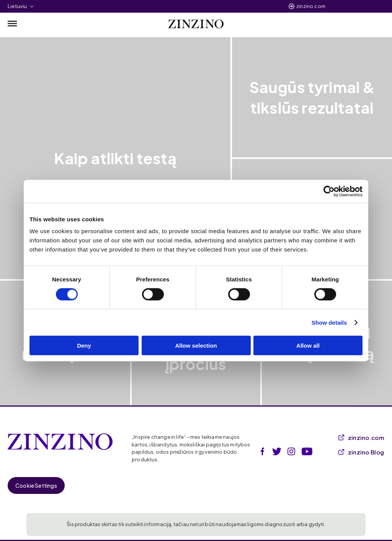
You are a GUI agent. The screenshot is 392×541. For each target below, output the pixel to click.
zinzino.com (311, 6)
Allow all (308, 346)
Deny (84, 346)
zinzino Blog (361, 452)
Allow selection (196, 346)
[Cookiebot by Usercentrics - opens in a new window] (329, 191)
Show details (329, 322)
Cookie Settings (36, 485)
